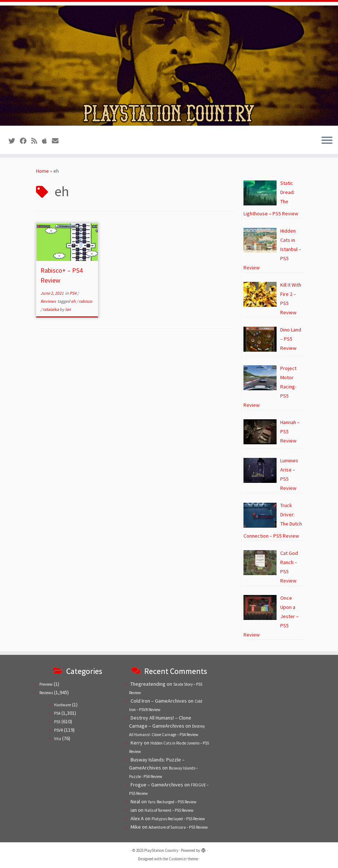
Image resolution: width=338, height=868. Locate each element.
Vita (58, 739)
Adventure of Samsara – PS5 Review (178, 827)
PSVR (58, 730)
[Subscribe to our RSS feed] (37, 141)
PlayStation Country (161, 850)
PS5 (57, 722)
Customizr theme (184, 859)
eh (74, 301)
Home (42, 171)
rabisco (86, 301)
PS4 (73, 293)
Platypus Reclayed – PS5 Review (178, 819)
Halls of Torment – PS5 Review (169, 810)
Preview (46, 684)
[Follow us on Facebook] (26, 141)
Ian (68, 309)
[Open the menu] (327, 141)
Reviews (49, 301)
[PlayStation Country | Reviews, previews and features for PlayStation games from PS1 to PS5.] (169, 66)
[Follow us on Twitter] (14, 141)
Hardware (63, 705)
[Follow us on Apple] (47, 141)
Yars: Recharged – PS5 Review (172, 802)
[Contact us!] (58, 141)
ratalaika (51, 309)
